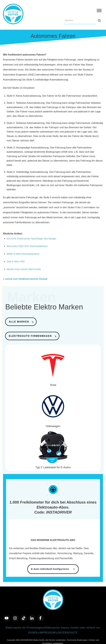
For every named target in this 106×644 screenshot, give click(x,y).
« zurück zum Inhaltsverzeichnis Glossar (25, 279)
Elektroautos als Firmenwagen (25, 624)
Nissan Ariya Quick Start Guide (24, 269)
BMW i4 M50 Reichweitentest (23, 254)
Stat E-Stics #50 (16, 262)
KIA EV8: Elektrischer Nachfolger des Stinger (32, 239)
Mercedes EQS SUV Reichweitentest (27, 246)
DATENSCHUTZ (68, 629)
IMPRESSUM (48, 629)
